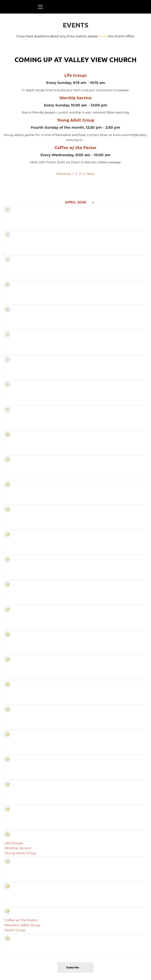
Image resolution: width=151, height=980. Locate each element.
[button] (40, 7)
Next (90, 174)
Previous (64, 174)
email (103, 36)
